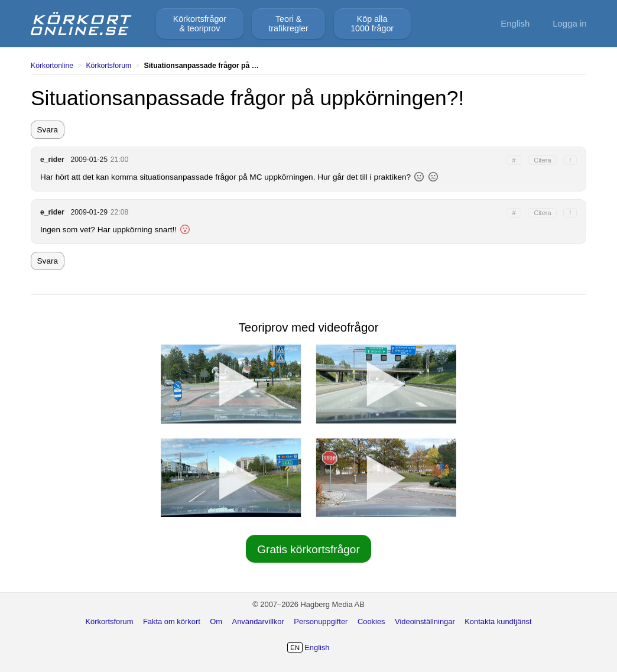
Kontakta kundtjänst (498, 621)
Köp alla (372, 24)
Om (216, 621)
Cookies (371, 621)
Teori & (288, 24)
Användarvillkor (258, 621)
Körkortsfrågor (200, 24)
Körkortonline (52, 66)
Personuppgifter (321, 621)
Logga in (569, 23)
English (515, 23)
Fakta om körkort (172, 621)
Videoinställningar (425, 621)
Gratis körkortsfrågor (308, 549)
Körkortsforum (108, 66)
